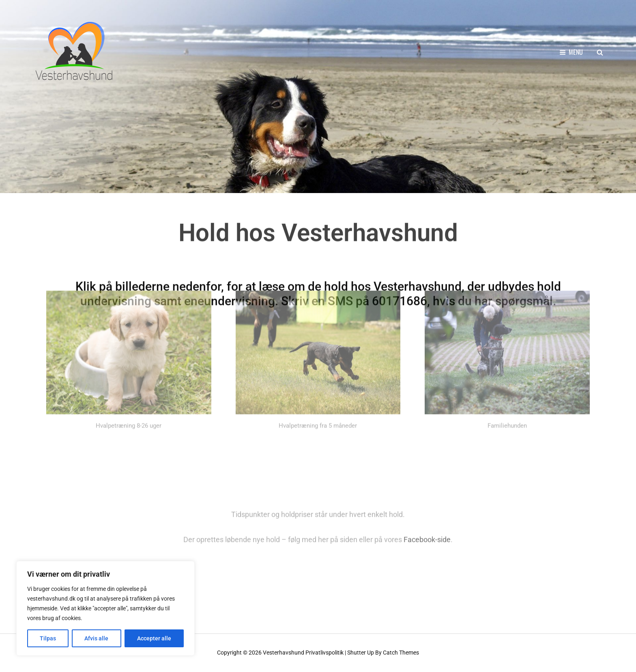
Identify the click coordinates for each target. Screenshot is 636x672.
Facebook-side (427, 529)
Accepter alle (154, 638)
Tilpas (48, 638)
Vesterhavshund (284, 653)
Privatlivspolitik (324, 653)
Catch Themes (401, 653)
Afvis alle (96, 638)
